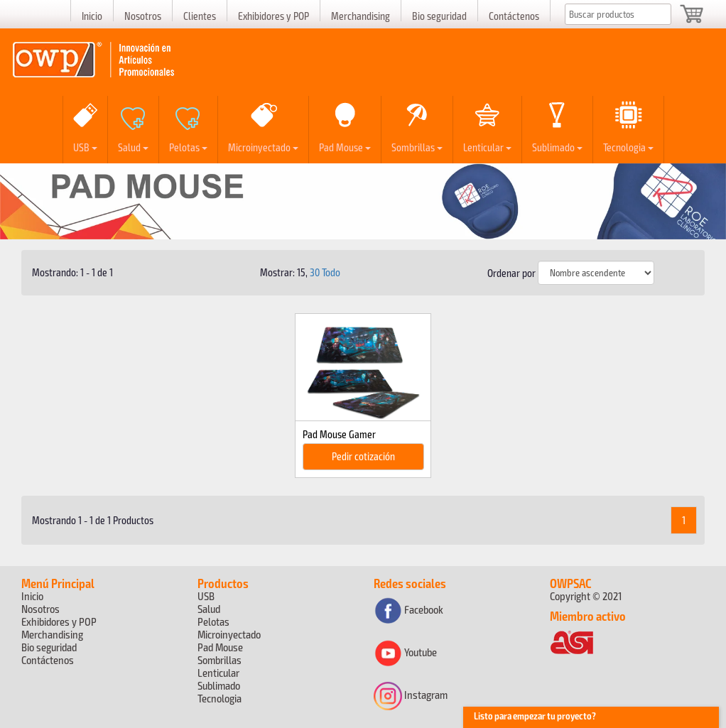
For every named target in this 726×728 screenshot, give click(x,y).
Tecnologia (628, 147)
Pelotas (188, 147)
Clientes (200, 15)
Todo (331, 272)
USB (85, 147)
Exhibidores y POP (273, 15)
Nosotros (143, 15)
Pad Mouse (345, 147)
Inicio (92, 15)
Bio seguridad (439, 15)
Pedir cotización (363, 456)
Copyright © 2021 (586, 596)
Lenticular (487, 147)
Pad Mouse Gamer (339, 434)
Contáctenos (514, 15)
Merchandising (361, 15)
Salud (133, 147)
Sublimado (557, 147)
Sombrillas (417, 147)
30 (315, 272)
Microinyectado (263, 147)
